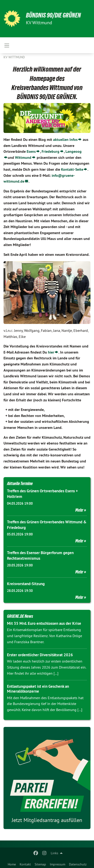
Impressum (58, 864)
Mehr (79, 510)
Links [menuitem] (54, 853)
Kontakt (25, 864)
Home (12, 864)
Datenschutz (78, 864)
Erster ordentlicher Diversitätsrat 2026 (40, 655)
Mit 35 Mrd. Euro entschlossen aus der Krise (44, 623)
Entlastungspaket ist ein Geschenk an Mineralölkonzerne (38, 689)
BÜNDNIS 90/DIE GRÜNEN (53, 15)
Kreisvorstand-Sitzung (26, 584)
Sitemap (40, 864)
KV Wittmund (14, 57)
